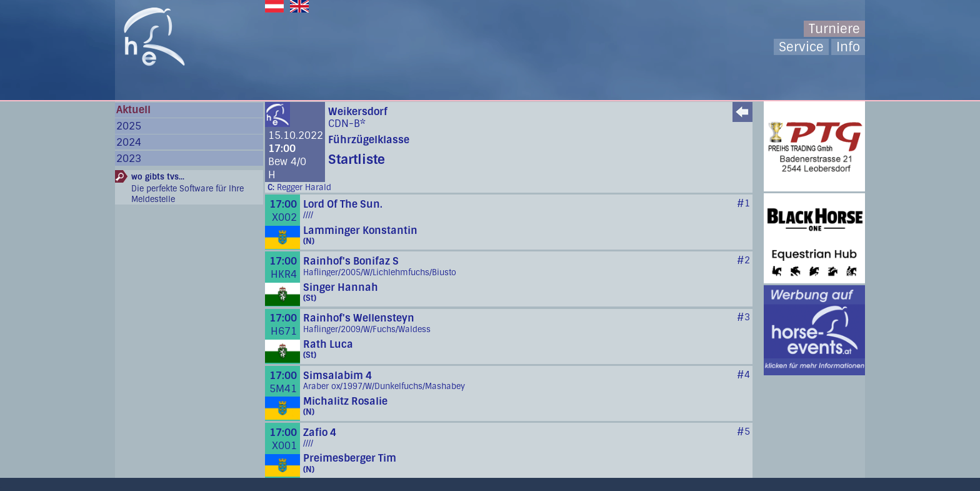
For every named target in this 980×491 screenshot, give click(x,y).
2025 (129, 126)
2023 (129, 159)
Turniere (834, 29)
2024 (129, 142)
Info (848, 47)
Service (801, 47)
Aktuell (133, 110)
